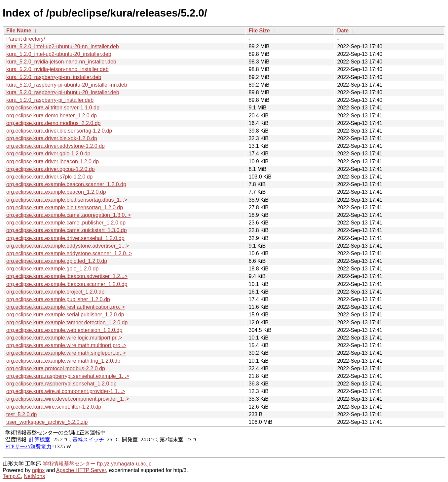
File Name (19, 31)
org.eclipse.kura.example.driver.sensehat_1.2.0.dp (65, 238)
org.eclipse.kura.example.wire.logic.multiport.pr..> (64, 338)
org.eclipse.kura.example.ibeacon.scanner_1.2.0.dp (67, 284)
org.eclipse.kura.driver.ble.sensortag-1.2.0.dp (59, 131)
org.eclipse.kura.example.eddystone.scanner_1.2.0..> (69, 253)
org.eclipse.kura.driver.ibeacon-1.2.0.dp (53, 161)
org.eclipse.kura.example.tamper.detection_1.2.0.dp (67, 322)
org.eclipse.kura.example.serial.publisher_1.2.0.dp (65, 315)
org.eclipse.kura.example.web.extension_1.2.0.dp (64, 330)
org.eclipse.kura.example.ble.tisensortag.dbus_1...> (67, 200)
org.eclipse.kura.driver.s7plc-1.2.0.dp (49, 177)
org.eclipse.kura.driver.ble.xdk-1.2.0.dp (52, 138)
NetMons (34, 476)
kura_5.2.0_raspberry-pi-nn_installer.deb (54, 77)
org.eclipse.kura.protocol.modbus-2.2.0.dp (56, 368)
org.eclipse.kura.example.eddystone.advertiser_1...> (68, 246)
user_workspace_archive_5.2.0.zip (47, 422)
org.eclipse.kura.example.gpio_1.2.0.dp (52, 269)
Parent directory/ (26, 39)
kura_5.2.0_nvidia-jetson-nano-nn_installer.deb (61, 62)
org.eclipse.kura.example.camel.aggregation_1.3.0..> (69, 215)
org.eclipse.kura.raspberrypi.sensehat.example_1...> (68, 376)
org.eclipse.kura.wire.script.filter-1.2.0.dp (54, 407)
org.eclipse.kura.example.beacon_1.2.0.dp (56, 192)
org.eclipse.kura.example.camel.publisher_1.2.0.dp (66, 223)
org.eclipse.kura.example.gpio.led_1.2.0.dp (57, 261)
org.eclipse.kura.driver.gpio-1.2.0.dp (48, 154)
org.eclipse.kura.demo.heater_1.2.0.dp (52, 116)
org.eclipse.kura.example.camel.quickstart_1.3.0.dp (67, 230)
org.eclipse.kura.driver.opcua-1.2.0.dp (51, 169)
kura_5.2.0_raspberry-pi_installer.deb (50, 100)
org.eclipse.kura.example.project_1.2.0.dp (55, 292)
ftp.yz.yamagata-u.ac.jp (124, 464)
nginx (38, 470)
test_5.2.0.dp (22, 414)
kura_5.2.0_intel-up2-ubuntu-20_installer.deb (59, 54)
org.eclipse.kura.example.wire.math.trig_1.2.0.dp (63, 361)
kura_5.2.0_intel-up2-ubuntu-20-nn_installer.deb (63, 46)
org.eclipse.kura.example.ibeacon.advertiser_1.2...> (67, 276)
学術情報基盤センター (69, 464)
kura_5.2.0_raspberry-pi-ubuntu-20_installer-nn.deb (67, 85)
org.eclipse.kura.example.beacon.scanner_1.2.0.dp (66, 184)
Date (343, 31)
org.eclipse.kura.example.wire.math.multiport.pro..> (66, 345)
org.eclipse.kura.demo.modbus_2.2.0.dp (54, 123)
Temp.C (12, 476)
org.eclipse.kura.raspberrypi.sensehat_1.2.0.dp (61, 384)
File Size (259, 31)
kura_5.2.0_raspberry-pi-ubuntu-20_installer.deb (63, 92)
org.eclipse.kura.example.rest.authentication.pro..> (66, 307)
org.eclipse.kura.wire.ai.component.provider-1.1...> (66, 391)
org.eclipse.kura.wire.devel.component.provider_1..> (68, 399)
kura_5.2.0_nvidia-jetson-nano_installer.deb (57, 69)
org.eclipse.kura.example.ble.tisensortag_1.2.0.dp (65, 207)
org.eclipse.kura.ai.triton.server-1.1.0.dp (53, 108)
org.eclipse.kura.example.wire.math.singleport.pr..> (66, 353)
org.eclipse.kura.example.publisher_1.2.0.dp (58, 299)
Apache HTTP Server (81, 470)
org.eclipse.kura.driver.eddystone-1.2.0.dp (56, 146)
